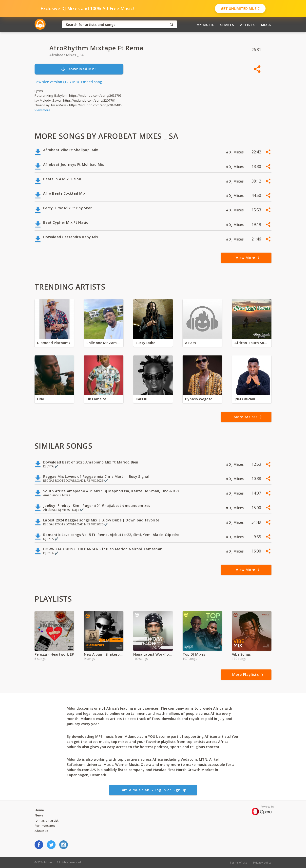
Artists (248, 25)
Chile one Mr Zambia (104, 343)
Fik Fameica (96, 399)
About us (41, 831)
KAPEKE (142, 399)
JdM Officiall (245, 399)
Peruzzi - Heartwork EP (54, 654)
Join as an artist (47, 820)
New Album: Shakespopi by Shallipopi (104, 654)
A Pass (191, 343)
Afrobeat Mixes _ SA (67, 55)
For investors (45, 826)
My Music (205, 25)
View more (42, 110)
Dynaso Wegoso (199, 399)
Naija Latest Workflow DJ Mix (153, 654)
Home (39, 810)
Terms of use (239, 862)
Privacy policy (262, 862)
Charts (227, 25)
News (39, 815)
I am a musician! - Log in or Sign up (153, 790)
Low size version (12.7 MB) (57, 82)
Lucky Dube (145, 343)
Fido (41, 399)
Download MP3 (79, 69)
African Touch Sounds (252, 343)
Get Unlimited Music (240, 9)
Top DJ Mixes (194, 654)
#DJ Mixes (235, 152)
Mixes (266, 25)
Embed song (92, 82)
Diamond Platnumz (54, 343)
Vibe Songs (241, 654)
